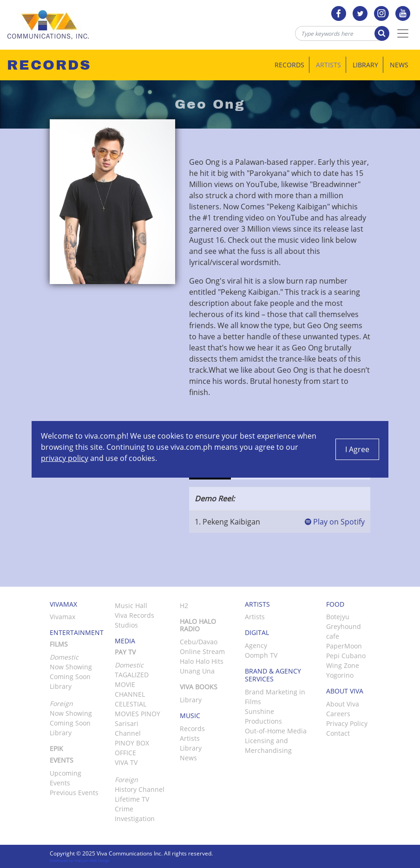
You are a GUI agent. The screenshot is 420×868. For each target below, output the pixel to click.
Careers (338, 714)
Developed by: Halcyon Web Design (80, 860)
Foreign (126, 780)
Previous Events (74, 793)
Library (365, 65)
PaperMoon (344, 646)
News (399, 65)
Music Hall (131, 606)
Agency (256, 645)
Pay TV (125, 652)
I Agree (357, 449)
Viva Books (199, 687)
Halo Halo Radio (198, 625)
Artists (328, 65)
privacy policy (65, 458)
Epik (56, 748)
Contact (338, 733)
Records (289, 65)
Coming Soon (70, 677)
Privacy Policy (347, 723)
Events (62, 760)
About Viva (343, 704)
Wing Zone (343, 665)
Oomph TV (261, 655)
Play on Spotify (335, 522)
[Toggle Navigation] (403, 33)
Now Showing (71, 667)
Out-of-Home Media (276, 731)
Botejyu (338, 617)
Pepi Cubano (346, 656)
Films (59, 644)
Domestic (129, 665)
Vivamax (62, 617)
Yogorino (340, 675)
